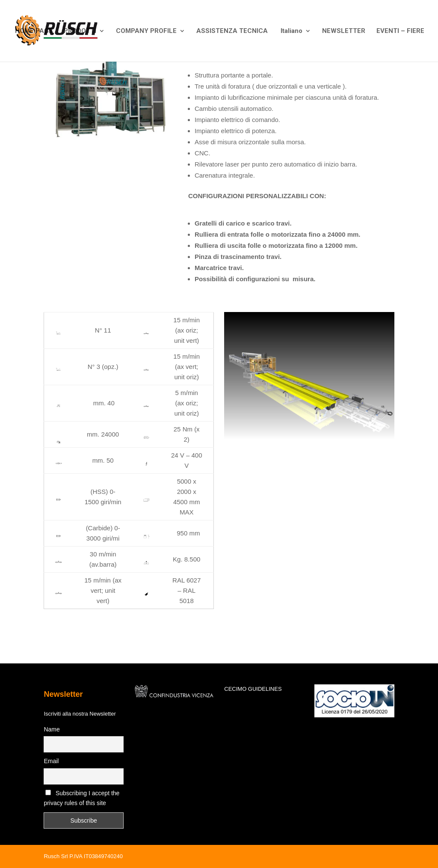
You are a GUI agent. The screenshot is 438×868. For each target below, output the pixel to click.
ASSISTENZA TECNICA (232, 31)
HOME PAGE (34, 31)
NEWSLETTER (344, 31)
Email (51, 761)
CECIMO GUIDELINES (253, 689)
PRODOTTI (80, 31)
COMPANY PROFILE (146, 31)
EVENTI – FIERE (400, 31)
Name (52, 729)
